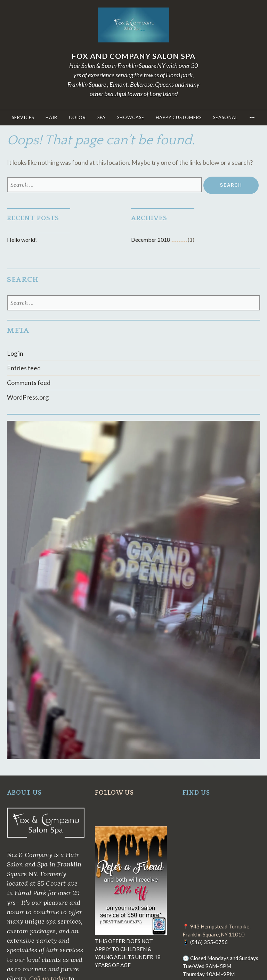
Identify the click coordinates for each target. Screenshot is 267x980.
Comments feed (29, 383)
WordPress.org (28, 397)
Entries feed (24, 368)
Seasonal (225, 117)
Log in (15, 353)
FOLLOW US (114, 793)
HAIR (51, 117)
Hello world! (22, 240)
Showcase (131, 117)
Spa (102, 117)
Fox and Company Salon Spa (133, 56)
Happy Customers (179, 117)
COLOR (77, 117)
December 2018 (151, 240)
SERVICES (23, 117)
